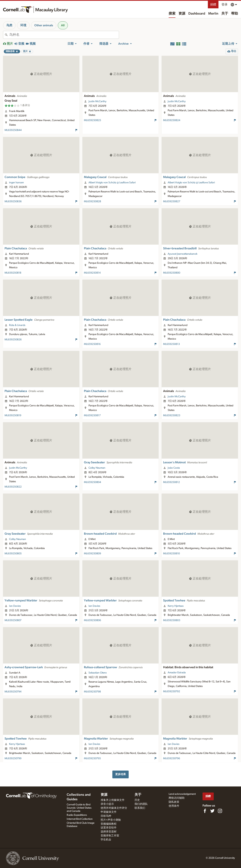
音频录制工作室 (110, 836)
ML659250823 (172, 415)
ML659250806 (92, 620)
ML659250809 (92, 554)
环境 (23, 25)
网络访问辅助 (177, 798)
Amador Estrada (177, 673)
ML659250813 (171, 344)
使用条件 (174, 806)
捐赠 (213, 5)
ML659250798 (92, 692)
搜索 (172, 14)
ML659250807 (13, 620)
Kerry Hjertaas (176, 606)
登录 (225, 5)
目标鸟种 (106, 816)
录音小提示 (107, 804)
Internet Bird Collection (80, 819)
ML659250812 (171, 482)
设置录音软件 (109, 828)
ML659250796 (172, 758)
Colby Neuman (97, 468)
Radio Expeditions (77, 815)
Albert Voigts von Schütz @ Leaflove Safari (112, 183)
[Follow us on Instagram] (220, 811)
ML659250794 (13, 692)
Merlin (213, 14)
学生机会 (106, 840)
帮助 (235, 14)
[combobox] (64, 35)
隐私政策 (174, 802)
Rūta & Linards (17, 325)
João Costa (174, 468)
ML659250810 (171, 554)
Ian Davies (15, 606)
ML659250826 (13, 340)
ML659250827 (172, 201)
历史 (137, 800)
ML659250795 (92, 758)
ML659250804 (92, 482)
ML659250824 (172, 120)
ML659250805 (13, 554)
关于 (225, 14)
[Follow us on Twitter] (212, 811)
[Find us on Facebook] (205, 811)
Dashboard (197, 14)
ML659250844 (13, 130)
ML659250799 (13, 758)
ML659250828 (92, 201)
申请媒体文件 (109, 812)
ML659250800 (172, 273)
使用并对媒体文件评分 (114, 808)
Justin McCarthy (97, 101)
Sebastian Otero (98, 673)
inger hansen (16, 183)
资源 (182, 14)
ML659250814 (92, 273)
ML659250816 (92, 344)
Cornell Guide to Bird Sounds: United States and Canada (79, 808)
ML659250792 (172, 691)
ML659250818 (13, 273)
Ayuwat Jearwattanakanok (183, 254)
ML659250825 (92, 120)
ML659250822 (13, 487)
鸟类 (9, 25)
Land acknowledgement (182, 794)
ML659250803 (172, 620)
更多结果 (121, 774)
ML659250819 (13, 415)
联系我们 (140, 808)
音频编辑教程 (109, 824)
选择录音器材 (109, 832)
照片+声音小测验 (111, 820)
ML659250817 (92, 415)
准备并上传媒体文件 (113, 800)
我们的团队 (141, 804)
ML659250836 (13, 201)
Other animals (44, 25)
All (63, 25)
